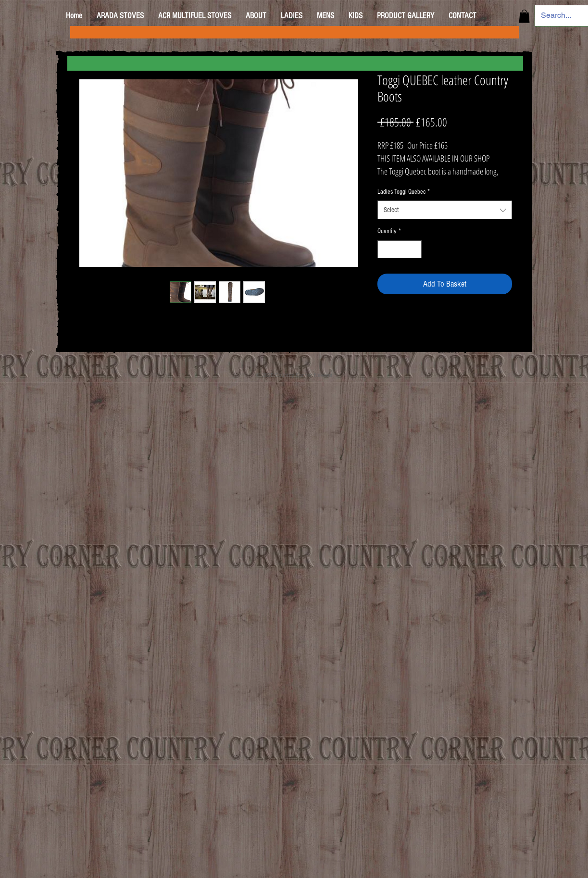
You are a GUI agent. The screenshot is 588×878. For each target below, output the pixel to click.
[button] (524, 16)
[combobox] (445, 210)
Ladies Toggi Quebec (404, 192)
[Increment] (414, 249)
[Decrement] (385, 249)
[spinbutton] (400, 249)
